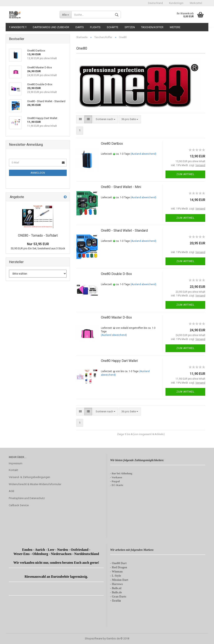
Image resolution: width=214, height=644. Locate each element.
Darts (80, 27)
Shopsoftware (94, 638)
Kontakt (13, 470)
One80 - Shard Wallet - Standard (124, 230)
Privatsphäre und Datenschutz (27, 498)
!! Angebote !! (18, 27)
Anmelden (38, 173)
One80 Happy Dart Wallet (119, 361)
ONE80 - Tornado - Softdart (38, 235)
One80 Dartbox (112, 144)
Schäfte (113, 27)
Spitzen (130, 27)
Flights (95, 27)
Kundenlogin (176, 3)
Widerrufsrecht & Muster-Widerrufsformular (35, 484)
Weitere (175, 27)
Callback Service (19, 505)
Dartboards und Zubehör (51, 27)
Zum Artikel (185, 174)
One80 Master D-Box (116, 317)
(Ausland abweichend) (143, 154)
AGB (11, 491)
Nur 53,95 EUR (38, 244)
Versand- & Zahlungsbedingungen (29, 477)
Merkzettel (196, 3)
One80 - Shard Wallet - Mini (121, 187)
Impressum (16, 463)
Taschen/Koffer (152, 27)
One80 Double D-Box (116, 274)
